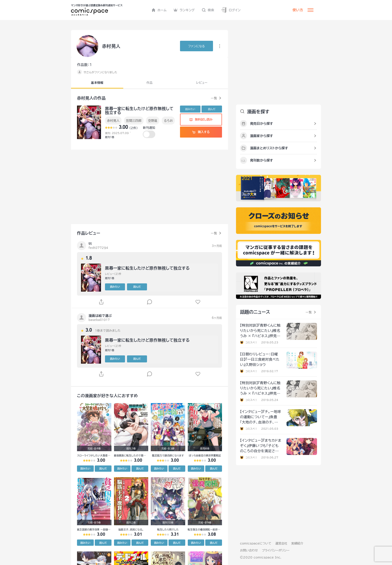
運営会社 (281, 543)
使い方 (298, 10)
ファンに (196, 46)
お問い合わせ (249, 550)
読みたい (190, 109)
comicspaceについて (256, 543)
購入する (201, 132)
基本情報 (97, 83)
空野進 (153, 121)
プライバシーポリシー (276, 550)
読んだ (212, 109)
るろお (168, 121)
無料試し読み (201, 119)
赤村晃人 (113, 121)
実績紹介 (297, 543)
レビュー (202, 83)
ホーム (159, 10)
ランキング (184, 10)
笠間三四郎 (134, 121)
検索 (208, 10)
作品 (150, 83)
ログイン (231, 10)
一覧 (214, 98)
